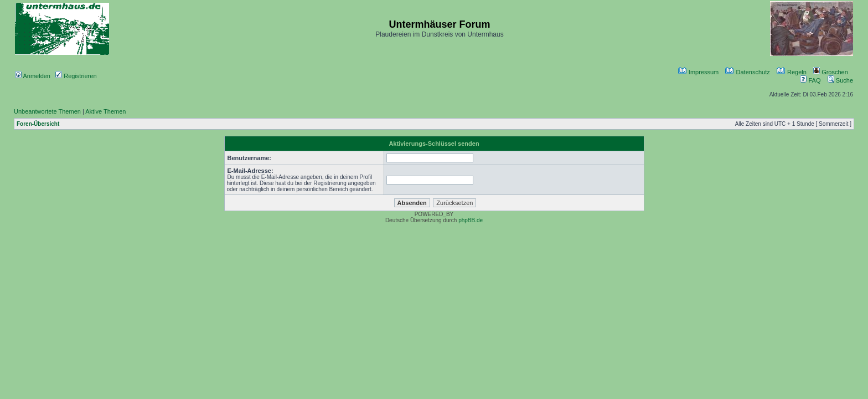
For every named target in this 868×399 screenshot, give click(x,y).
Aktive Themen (105, 111)
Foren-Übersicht (38, 124)
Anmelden (33, 76)
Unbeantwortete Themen (47, 111)
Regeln (792, 72)
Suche (840, 80)
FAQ (810, 80)
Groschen (831, 72)
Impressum (698, 72)
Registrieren (76, 76)
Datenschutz (747, 72)
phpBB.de (471, 220)
